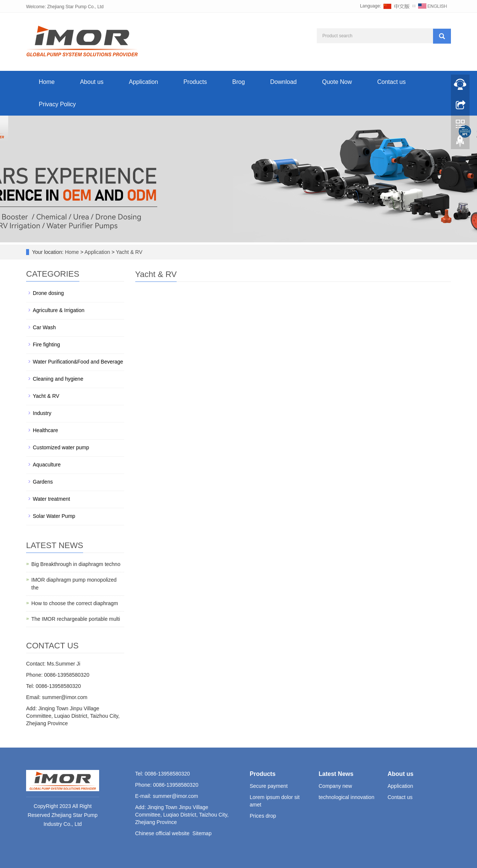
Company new (335, 786)
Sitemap (202, 833)
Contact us (391, 82)
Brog (238, 82)
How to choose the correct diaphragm (75, 603)
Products (195, 82)
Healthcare (45, 430)
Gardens (43, 482)
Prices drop (263, 816)
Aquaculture (47, 465)
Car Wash (44, 327)
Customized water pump (61, 447)
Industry (42, 413)
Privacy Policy (57, 104)
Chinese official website (162, 833)
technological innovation (346, 797)
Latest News (336, 774)
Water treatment (51, 499)
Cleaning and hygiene (58, 379)
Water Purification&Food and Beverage (78, 362)
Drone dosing (48, 293)
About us (92, 82)
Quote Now (337, 82)
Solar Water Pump (54, 516)
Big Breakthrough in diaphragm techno (76, 564)
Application (143, 82)
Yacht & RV (128, 252)
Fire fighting (46, 345)
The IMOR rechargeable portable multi (76, 619)
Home (47, 82)
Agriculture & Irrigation (59, 310)
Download (283, 82)
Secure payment (269, 786)
